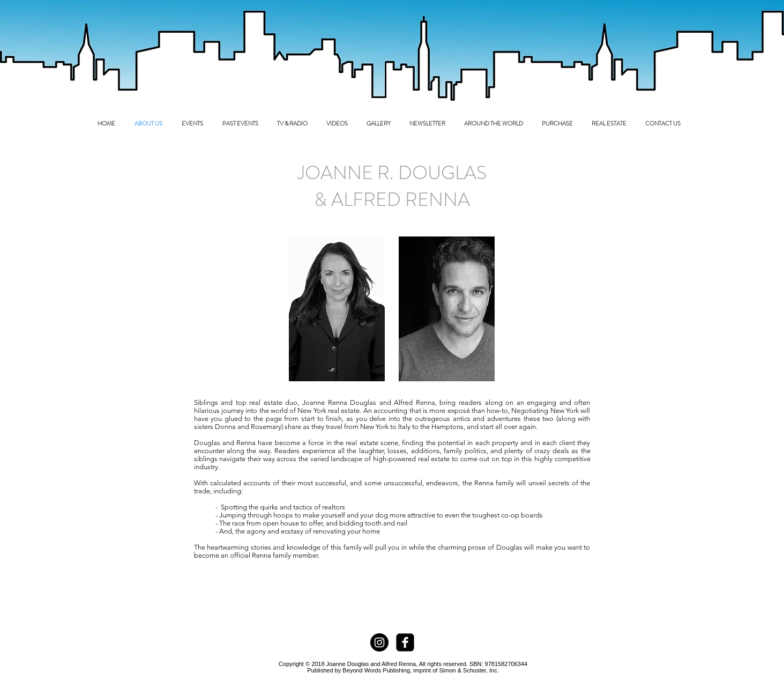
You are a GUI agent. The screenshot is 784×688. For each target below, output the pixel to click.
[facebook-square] (405, 642)
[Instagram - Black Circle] (379, 642)
